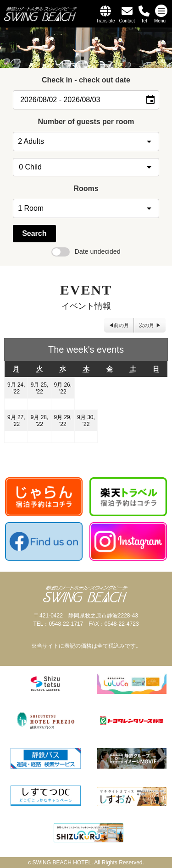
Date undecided (86, 251)
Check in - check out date (86, 80)
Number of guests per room (86, 122)
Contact (127, 21)
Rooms (86, 188)
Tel (144, 21)
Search (34, 233)
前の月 (121, 325)
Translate (105, 21)
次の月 (147, 325)
